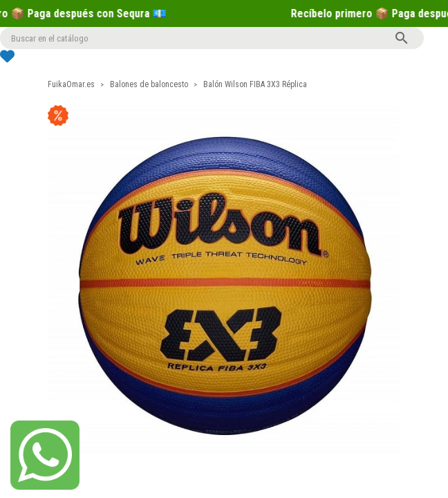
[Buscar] (212, 38)
